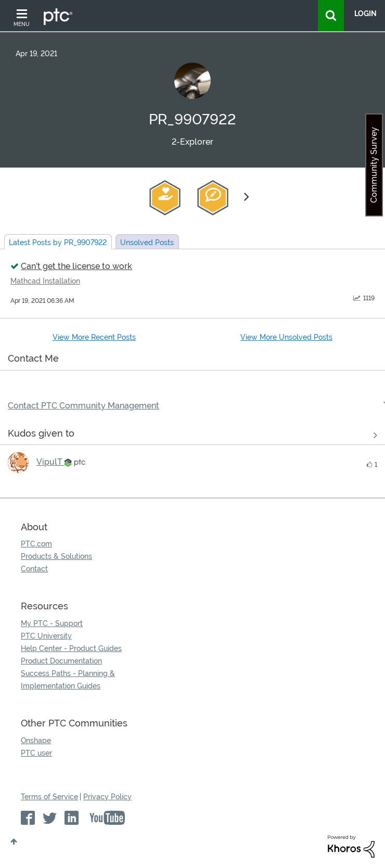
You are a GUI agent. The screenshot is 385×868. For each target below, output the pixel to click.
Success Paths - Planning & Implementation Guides (68, 680)
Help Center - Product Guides (71, 648)
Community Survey (374, 165)
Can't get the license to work (76, 266)
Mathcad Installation (45, 281)
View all (192, 435)
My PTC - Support (52, 623)
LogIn (365, 14)
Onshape (36, 741)
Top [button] (14, 841)
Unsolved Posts (147, 242)
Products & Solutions (56, 556)
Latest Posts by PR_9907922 (58, 242)
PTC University (46, 636)
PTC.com (36, 544)
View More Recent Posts (94, 337)
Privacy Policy (107, 797)
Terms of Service (49, 797)
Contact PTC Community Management (84, 406)
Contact (34, 569)
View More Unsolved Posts (286, 337)
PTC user (36, 753)
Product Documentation (61, 661)
